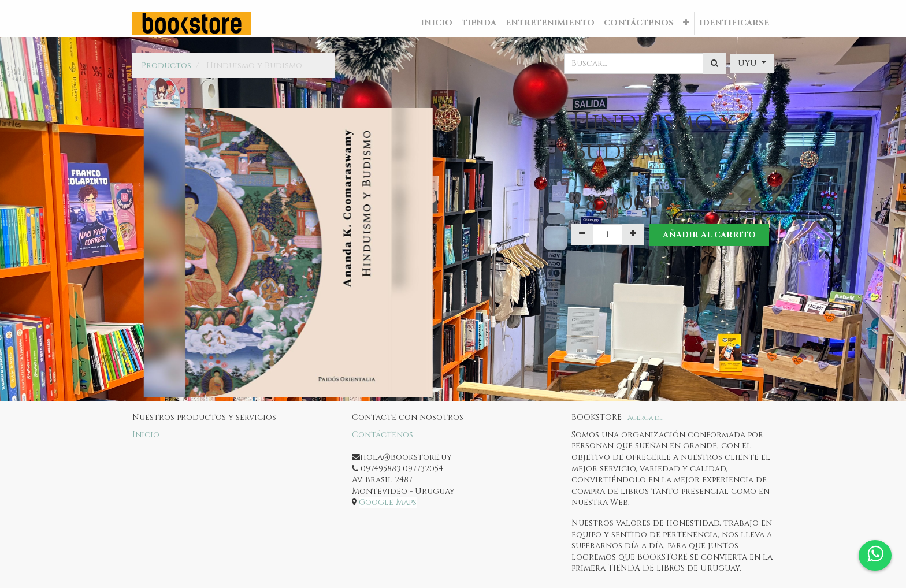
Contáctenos (383, 435)
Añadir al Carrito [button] (709, 235)
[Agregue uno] (633, 235)
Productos (166, 66)
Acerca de (645, 418)
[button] (686, 23)
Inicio (146, 435)
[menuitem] (437, 23)
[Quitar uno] (582, 235)
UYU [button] (749, 63)
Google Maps (388, 502)
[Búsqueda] (714, 64)
